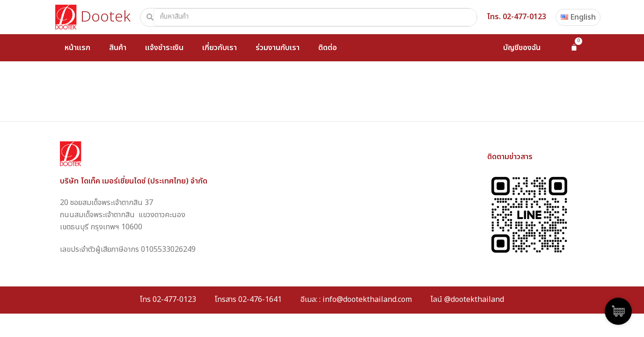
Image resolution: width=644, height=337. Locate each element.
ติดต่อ (328, 48)
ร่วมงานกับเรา (278, 48)
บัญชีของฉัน (522, 48)
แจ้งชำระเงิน (164, 48)
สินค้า (118, 48)
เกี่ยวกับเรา (220, 48)
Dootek (106, 17)
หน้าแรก (77, 48)
